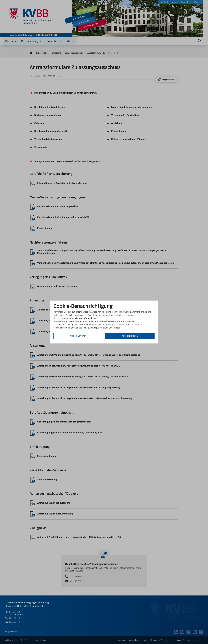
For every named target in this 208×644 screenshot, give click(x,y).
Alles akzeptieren (130, 336)
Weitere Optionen (78, 336)
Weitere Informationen (86, 318)
